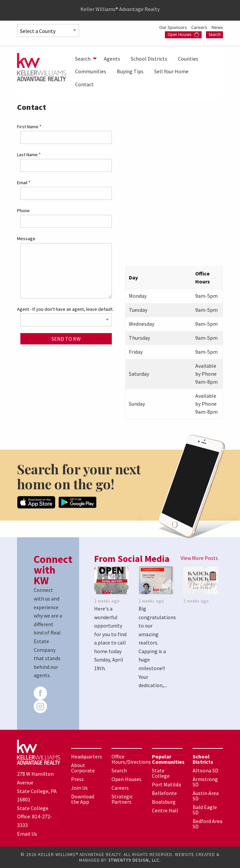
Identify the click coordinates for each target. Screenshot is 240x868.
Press (77, 779)
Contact (84, 84)
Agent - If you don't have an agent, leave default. (65, 309)
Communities (91, 71)
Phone (23, 211)
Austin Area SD (206, 796)
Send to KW (66, 339)
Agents (112, 59)
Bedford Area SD (207, 824)
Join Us (79, 788)
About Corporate (83, 768)
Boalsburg (164, 802)
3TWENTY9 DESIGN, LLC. (135, 860)
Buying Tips (130, 71)
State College (161, 773)
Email (24, 183)
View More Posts (199, 558)
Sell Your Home (171, 71)
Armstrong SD (205, 782)
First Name (29, 127)
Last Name (29, 155)
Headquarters (87, 756)
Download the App (83, 799)
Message (26, 238)
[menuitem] (84, 59)
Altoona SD (205, 770)
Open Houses (183, 34)
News (217, 27)
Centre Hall (165, 810)
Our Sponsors (174, 27)
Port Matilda (166, 784)
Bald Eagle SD (205, 810)
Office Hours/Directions (131, 759)
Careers (200, 27)
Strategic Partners (122, 799)
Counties (188, 59)
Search (215, 34)
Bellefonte (164, 793)
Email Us (27, 834)
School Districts (149, 59)
